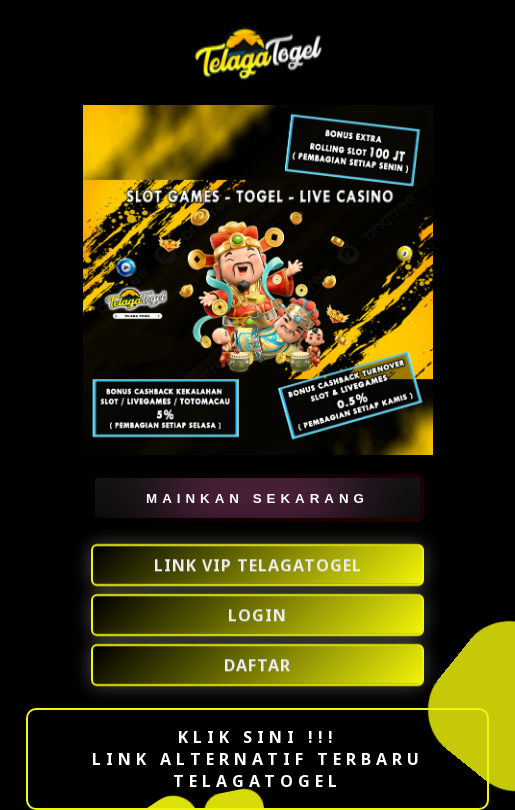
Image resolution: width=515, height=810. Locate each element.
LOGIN (257, 615)
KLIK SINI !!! (258, 737)
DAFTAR (257, 665)
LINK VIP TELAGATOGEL (258, 565)
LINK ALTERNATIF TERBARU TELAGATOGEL (258, 770)
